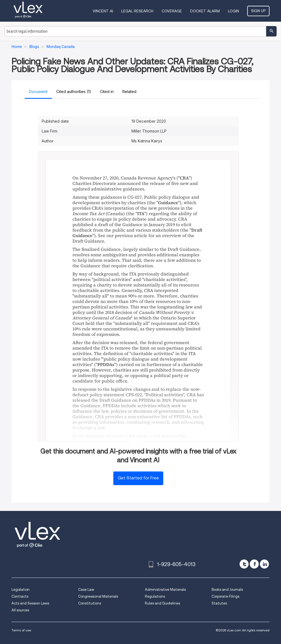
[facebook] (254, 564)
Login (234, 11)
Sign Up (258, 11)
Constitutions (90, 603)
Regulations (155, 596)
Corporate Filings (225, 596)
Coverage (172, 11)
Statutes (219, 603)
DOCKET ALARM (205, 11)
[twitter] (244, 564)
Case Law (86, 590)
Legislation (21, 590)
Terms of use (21, 630)
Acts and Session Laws (30, 603)
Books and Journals (227, 590)
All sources (20, 610)
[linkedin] (264, 564)
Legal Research (137, 11)
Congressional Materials (98, 596)
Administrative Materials (165, 590)
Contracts (20, 596)
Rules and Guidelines (162, 603)
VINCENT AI (103, 11)
